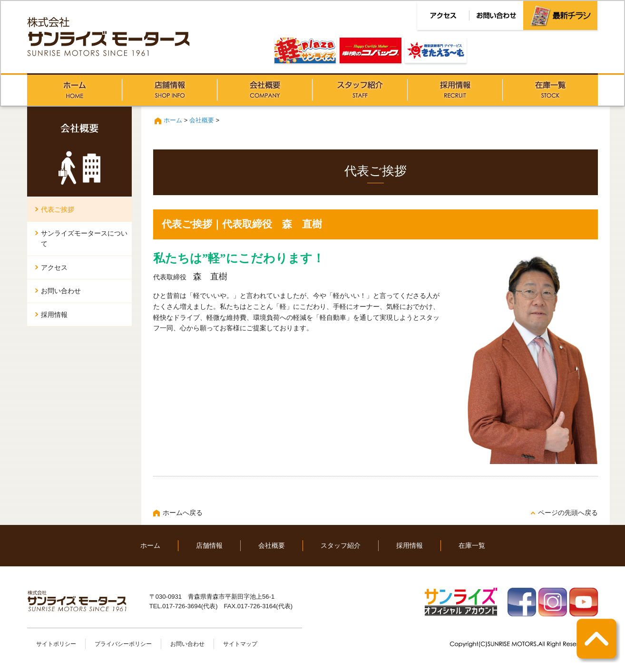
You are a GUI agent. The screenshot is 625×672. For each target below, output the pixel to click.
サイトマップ (240, 644)
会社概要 (265, 89)
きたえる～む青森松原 (436, 50)
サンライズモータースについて (84, 239)
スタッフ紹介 (360, 89)
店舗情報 (170, 89)
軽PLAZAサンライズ (305, 50)
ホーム (75, 89)
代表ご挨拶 (58, 209)
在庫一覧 (550, 89)
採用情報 (455, 89)
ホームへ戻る (183, 513)
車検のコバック (371, 50)
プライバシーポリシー (123, 644)
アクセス (54, 267)
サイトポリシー (56, 644)
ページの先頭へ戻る (568, 513)
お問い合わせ (61, 291)
